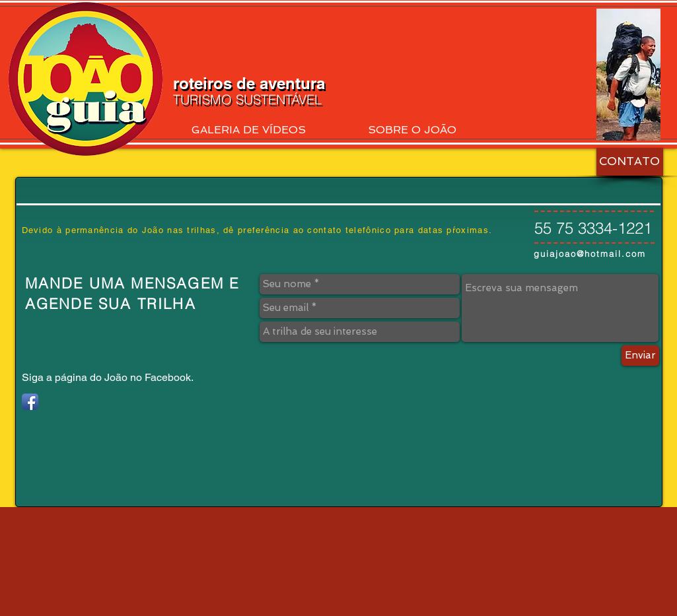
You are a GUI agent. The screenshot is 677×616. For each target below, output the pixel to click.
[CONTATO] (630, 162)
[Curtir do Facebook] (573, 22)
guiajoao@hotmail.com (590, 254)
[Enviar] (640, 356)
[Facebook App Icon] (30, 402)
